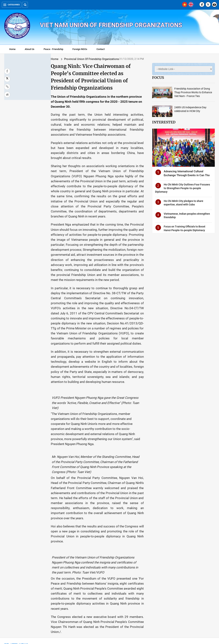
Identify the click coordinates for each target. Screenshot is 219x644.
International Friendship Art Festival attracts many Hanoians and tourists (152, 587)
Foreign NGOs (80, 49)
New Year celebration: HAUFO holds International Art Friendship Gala (23, 587)
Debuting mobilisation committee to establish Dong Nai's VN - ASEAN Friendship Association (108, 589)
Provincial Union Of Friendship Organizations (53, 59)
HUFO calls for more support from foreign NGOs (150, 541)
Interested (164, 122)
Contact (101, 49)
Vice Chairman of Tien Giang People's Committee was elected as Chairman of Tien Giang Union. (22, 544)
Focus (158, 78)
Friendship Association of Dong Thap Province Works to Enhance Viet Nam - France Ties (193, 92)
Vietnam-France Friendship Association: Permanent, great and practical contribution (66, 587)
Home (12, 49)
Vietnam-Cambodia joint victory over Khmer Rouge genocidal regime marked (195, 543)
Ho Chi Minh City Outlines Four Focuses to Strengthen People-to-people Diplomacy (182, 188)
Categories (12, 5)
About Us (30, 49)
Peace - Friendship (53, 49)
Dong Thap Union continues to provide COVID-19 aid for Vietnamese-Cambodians (66, 543)
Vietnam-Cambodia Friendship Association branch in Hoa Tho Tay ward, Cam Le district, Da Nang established (109, 544)
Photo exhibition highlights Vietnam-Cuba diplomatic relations (192, 587)
